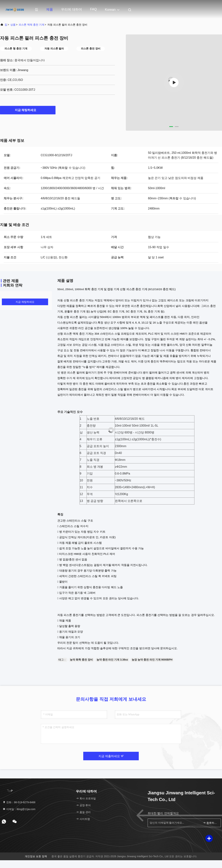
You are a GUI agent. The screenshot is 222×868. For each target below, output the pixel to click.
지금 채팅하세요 (28, 110)
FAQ (93, 9)
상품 (13, 25)
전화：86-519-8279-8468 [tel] (19, 802)
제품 (50, 9)
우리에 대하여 (72, 9)
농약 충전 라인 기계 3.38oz (112, 660)
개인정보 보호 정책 (36, 856)
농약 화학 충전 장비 (81, 660)
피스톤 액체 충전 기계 (31, 25)
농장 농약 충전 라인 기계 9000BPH (152, 660)
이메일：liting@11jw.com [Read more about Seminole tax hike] (19, 809)
